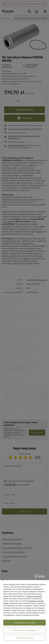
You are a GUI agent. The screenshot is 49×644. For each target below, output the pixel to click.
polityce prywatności (34, 596)
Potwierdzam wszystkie (24, 623)
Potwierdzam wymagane (25, 630)
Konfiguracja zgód (25, 638)
